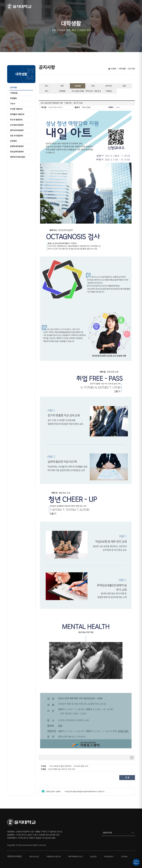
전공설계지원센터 (17, 152)
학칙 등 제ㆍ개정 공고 (93, 91)
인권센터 (13, 141)
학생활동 (13, 98)
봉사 (47, 91)
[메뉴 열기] (133, 7)
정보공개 (93, 857)
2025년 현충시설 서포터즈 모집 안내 (62, 769)
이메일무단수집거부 (54, 857)
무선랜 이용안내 (16, 109)
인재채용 (62, 91)
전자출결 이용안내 (17, 114)
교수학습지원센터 (17, 125)
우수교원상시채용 (78, 91)
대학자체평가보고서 (75, 857)
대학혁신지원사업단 (18, 157)
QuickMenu (136, 862)
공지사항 (13, 88)
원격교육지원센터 (17, 130)
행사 (93, 86)
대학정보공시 (109, 857)
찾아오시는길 (34, 857)
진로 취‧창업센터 (17, 136)
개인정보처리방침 (14, 856)
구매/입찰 (14, 93)
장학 (62, 86)
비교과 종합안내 (16, 120)
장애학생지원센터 (17, 146)
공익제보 (124, 857)
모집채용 (78, 86)
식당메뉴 (109, 91)
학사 (47, 86)
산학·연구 (109, 86)
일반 (124, 86)
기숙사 (13, 104)
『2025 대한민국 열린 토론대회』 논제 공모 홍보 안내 (68, 766)
